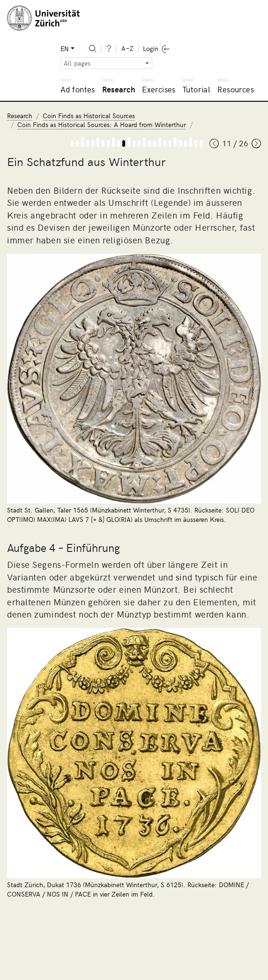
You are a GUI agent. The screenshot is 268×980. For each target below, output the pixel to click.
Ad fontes (78, 89)
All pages (77, 63)
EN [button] (65, 49)
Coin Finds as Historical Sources (89, 116)
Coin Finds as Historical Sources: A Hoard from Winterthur (102, 124)
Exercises (159, 89)
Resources (236, 89)
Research (119, 89)
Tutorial (196, 89)
